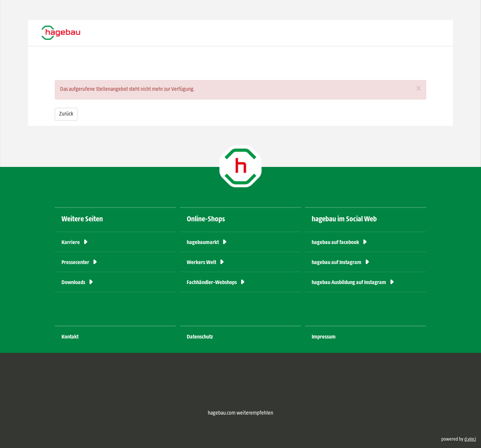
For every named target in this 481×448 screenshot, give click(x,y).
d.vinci (470, 439)
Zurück (66, 114)
